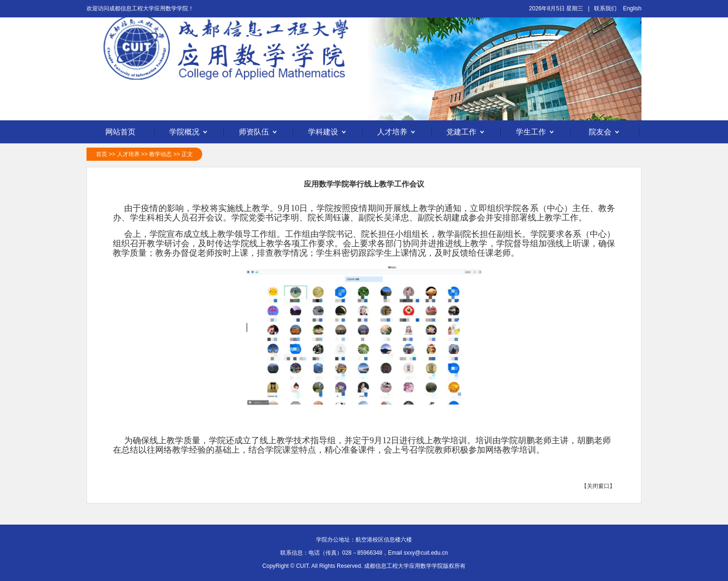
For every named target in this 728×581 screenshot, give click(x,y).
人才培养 (397, 132)
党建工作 (467, 132)
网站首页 (120, 132)
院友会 (605, 132)
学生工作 (536, 132)
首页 (102, 154)
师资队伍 (259, 132)
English (632, 8)
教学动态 (160, 154)
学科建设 (328, 132)
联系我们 (605, 8)
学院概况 (190, 132)
